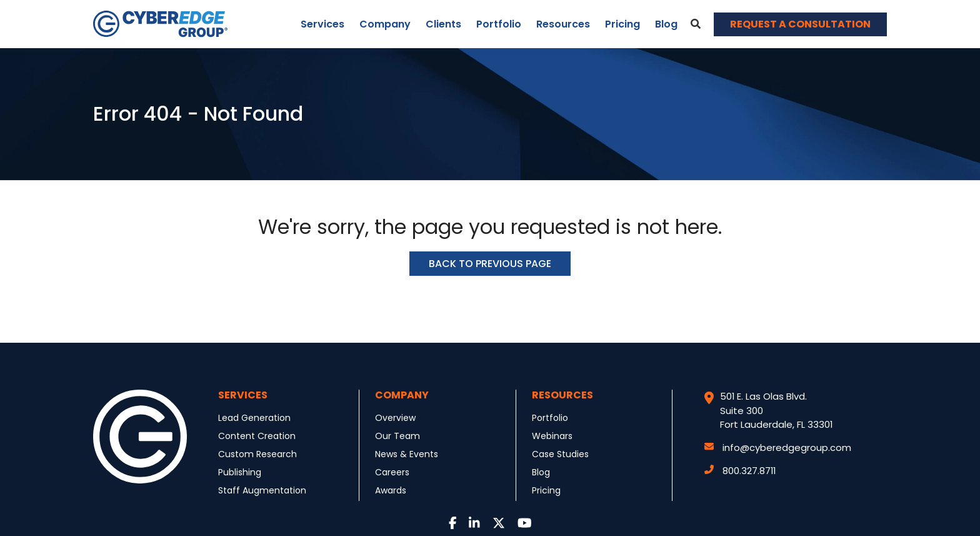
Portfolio (499, 24)
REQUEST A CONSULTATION (800, 24)
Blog (666, 24)
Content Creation (257, 436)
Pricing (622, 24)
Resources (563, 24)
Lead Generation (254, 418)
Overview (395, 418)
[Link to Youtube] (525, 524)
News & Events (407, 454)
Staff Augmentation (262, 490)
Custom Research (257, 454)
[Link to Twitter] (499, 524)
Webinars (552, 436)
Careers (392, 472)
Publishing (240, 472)
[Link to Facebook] (453, 524)
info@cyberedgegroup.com (778, 448)
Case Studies (560, 454)
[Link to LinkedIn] (474, 524)
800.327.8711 (740, 471)
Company (385, 24)
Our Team (397, 436)
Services (322, 24)
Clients (443, 24)
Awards (391, 490)
